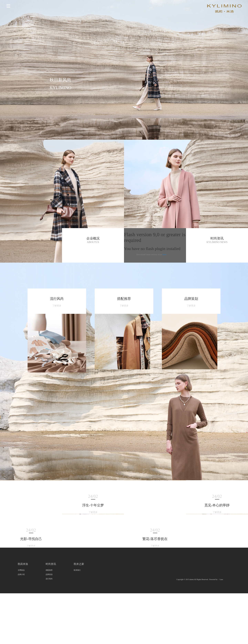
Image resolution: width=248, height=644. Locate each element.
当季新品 (21, 570)
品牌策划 (49, 574)
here (164, 254)
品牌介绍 (21, 574)
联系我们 (77, 570)
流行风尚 (49, 579)
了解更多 (57, 306)
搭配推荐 (49, 570)
